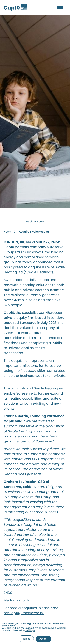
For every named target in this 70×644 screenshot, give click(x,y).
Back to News (35, 222)
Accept (43, 639)
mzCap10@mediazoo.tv (24, 613)
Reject (26, 639)
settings (30, 630)
